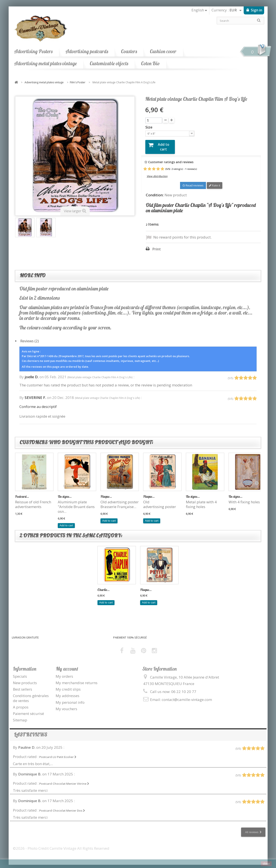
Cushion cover (163, 51)
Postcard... (22, 493)
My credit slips (68, 686)
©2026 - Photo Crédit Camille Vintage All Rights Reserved (61, 845)
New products (25, 680)
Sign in (256, 10)
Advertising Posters (33, 51)
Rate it (215, 182)
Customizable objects (109, 63)
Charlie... (103, 587)
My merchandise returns (77, 680)
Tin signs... (65, 493)
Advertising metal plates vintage (45, 63)
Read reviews (193, 182)
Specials (20, 673)
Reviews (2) (30, 338)
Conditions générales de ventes (31, 695)
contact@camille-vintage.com (187, 696)
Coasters (129, 51)
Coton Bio (150, 63)
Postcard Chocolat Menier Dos (62, 807)
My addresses (67, 693)
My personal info (70, 699)
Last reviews (31, 731)
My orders (64, 673)
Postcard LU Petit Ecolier (58, 754)
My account (67, 666)
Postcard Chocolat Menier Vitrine (64, 781)
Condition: (155, 192)
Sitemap (20, 717)
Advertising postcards (87, 51)
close (266, 864)
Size (149, 127)
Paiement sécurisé (28, 710)
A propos (21, 704)
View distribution (157, 173)
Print (157, 246)
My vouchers (66, 706)
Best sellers (23, 686)
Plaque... (106, 493)
